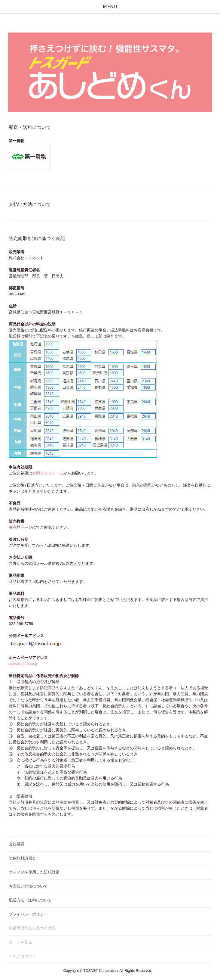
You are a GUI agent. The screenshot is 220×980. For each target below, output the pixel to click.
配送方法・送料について (30, 900)
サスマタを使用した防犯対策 (34, 872)
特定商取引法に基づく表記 (32, 928)
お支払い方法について (28, 886)
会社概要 (17, 844)
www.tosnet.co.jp (23, 664)
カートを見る (20, 942)
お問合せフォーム (48, 473)
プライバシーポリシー (28, 914)
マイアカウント (22, 956)
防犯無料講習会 (22, 858)
